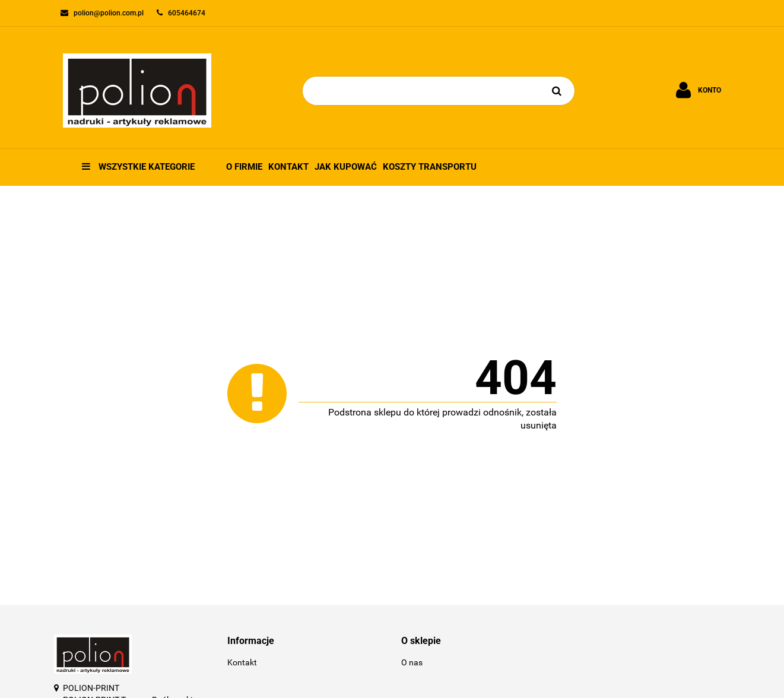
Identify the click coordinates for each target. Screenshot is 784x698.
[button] (305, 641)
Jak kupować (346, 167)
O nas (412, 662)
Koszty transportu (430, 167)
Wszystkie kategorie (138, 167)
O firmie (244, 167)
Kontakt (288, 167)
